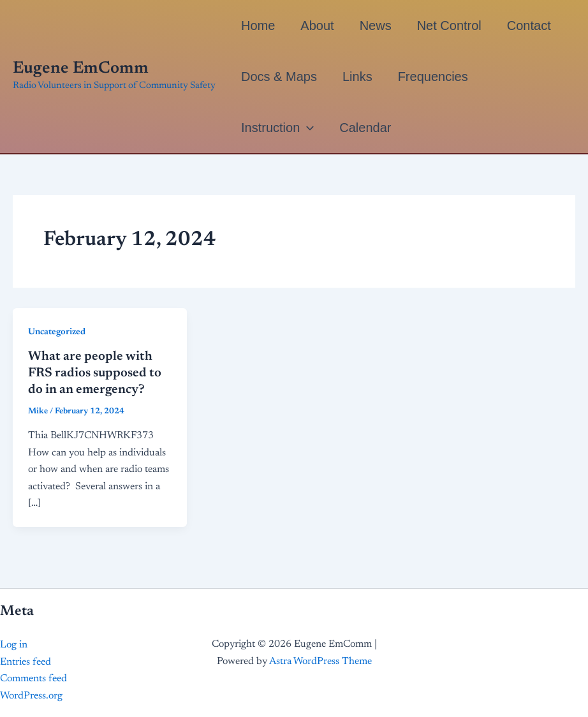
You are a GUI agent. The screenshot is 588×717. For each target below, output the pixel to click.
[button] (307, 128)
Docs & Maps (279, 77)
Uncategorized (57, 332)
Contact (529, 26)
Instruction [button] (277, 128)
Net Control (449, 26)
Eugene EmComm (81, 69)
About (317, 26)
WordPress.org (31, 696)
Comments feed (33, 679)
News (376, 26)
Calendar (365, 128)
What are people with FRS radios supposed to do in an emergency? (95, 373)
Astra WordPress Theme (320, 662)
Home (258, 26)
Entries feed (26, 662)
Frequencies (433, 77)
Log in (14, 645)
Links (357, 77)
